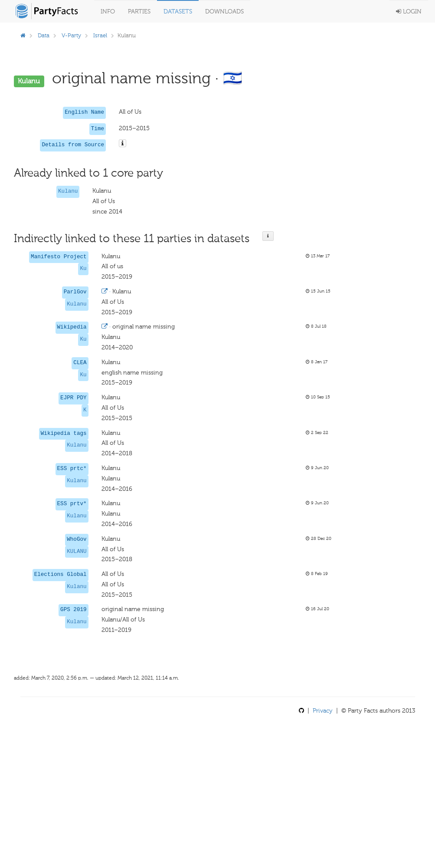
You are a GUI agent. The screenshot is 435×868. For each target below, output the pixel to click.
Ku (83, 269)
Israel (100, 35)
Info (108, 12)
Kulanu (68, 191)
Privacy (323, 711)
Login (409, 12)
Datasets (178, 12)
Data (44, 35)
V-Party (71, 35)
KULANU (77, 552)
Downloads (224, 12)
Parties (139, 12)
